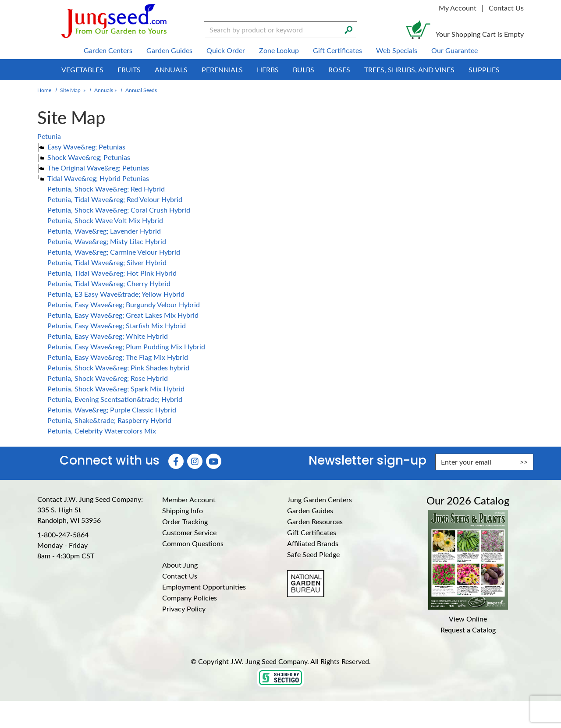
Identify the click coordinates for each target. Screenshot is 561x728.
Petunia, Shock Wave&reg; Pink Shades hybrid (118, 368)
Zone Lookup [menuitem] (279, 50)
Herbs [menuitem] (268, 69)
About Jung (180, 565)
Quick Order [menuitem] (226, 50)
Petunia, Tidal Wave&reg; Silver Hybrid (107, 262)
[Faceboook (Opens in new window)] (176, 461)
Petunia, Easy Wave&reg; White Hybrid (108, 336)
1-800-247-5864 (63, 534)
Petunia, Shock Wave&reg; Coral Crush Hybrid (119, 210)
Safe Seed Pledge (313, 554)
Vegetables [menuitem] (82, 69)
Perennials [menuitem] (222, 69)
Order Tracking (185, 521)
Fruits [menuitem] (129, 69)
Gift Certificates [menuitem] (337, 50)
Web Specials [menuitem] (397, 50)
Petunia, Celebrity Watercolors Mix (102, 431)
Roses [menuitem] (339, 69)
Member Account (189, 499)
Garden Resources (315, 521)
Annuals (104, 90)
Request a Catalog (468, 630)
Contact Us (506, 8)
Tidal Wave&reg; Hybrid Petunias (98, 178)
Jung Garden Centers (320, 499)
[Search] (348, 29)
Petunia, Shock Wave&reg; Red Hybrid (106, 189)
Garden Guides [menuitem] (169, 50)
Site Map (70, 90)
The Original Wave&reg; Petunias (98, 168)
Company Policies (190, 598)
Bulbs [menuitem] (304, 69)
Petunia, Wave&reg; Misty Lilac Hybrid (107, 241)
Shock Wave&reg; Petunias (89, 157)
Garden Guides (310, 510)
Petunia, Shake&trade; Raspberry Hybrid (109, 420)
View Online (468, 619)
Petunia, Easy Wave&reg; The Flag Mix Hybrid (118, 357)
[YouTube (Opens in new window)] (214, 461)
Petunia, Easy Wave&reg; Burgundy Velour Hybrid (124, 304)
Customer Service (189, 532)
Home (44, 90)
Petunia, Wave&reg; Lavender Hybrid (104, 231)
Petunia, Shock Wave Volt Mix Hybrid (105, 220)
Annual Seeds (141, 90)
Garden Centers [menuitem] (108, 50)
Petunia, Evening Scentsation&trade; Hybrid (115, 399)
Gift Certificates (312, 532)
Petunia (49, 136)
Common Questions (193, 543)
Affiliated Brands (313, 543)
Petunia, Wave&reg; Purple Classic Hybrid (112, 410)
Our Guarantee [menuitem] (454, 50)
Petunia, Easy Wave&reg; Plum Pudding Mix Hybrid (126, 346)
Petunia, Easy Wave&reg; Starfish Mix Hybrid (117, 325)
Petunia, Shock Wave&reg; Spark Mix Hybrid (116, 389)
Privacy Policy (184, 609)
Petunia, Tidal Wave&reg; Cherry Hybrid (109, 283)
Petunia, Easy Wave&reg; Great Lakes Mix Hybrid (123, 315)
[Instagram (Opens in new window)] (195, 461)
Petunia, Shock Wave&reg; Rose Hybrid (108, 378)
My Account (458, 8)
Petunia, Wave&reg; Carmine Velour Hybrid (114, 252)
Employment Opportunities (204, 587)
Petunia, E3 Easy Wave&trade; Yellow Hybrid (116, 294)
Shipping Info (183, 510)
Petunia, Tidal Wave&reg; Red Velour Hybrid (115, 199)
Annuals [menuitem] (171, 69)
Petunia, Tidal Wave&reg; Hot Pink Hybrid (112, 273)
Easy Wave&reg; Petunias (86, 147)
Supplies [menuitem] (484, 69)
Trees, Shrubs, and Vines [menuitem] (409, 69)
